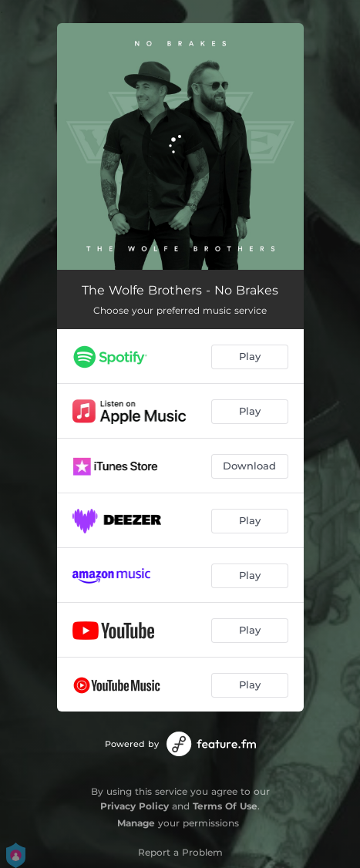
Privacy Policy (135, 806)
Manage (136, 823)
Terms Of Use (225, 806)
